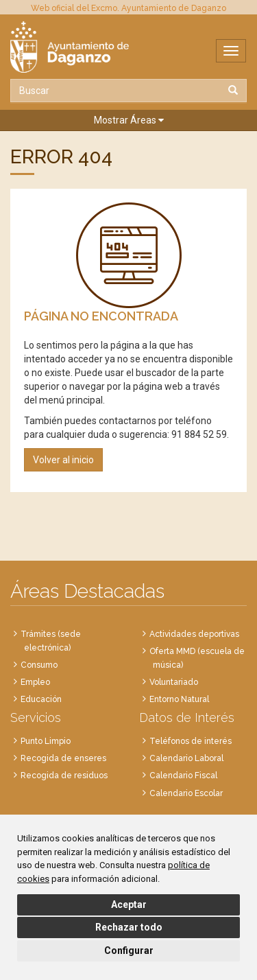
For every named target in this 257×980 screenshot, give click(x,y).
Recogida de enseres (63, 758)
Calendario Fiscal (183, 775)
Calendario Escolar (186, 793)
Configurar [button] (129, 950)
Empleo (35, 682)
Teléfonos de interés (191, 741)
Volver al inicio (63, 460)
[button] (128, 120)
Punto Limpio (46, 741)
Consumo (39, 665)
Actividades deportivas (194, 634)
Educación (41, 699)
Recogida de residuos (64, 775)
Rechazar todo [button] (129, 927)
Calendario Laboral (186, 758)
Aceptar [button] (129, 905)
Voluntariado (174, 682)
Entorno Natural (179, 699)
